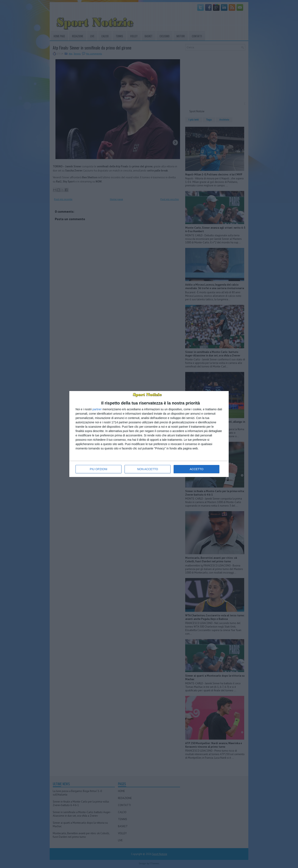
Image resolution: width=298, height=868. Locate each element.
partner (97, 409)
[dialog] (149, 434)
